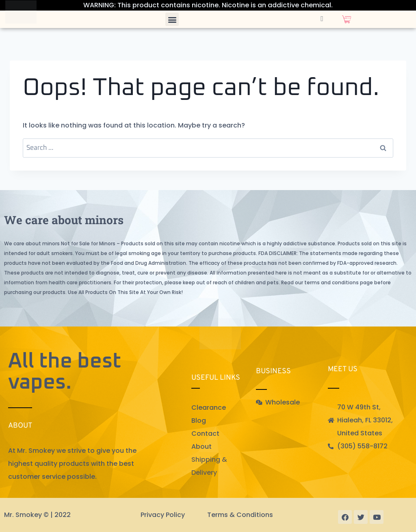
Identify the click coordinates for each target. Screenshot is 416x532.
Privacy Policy (163, 515)
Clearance (209, 408)
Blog (199, 421)
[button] (172, 19)
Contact (205, 434)
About (201, 447)
